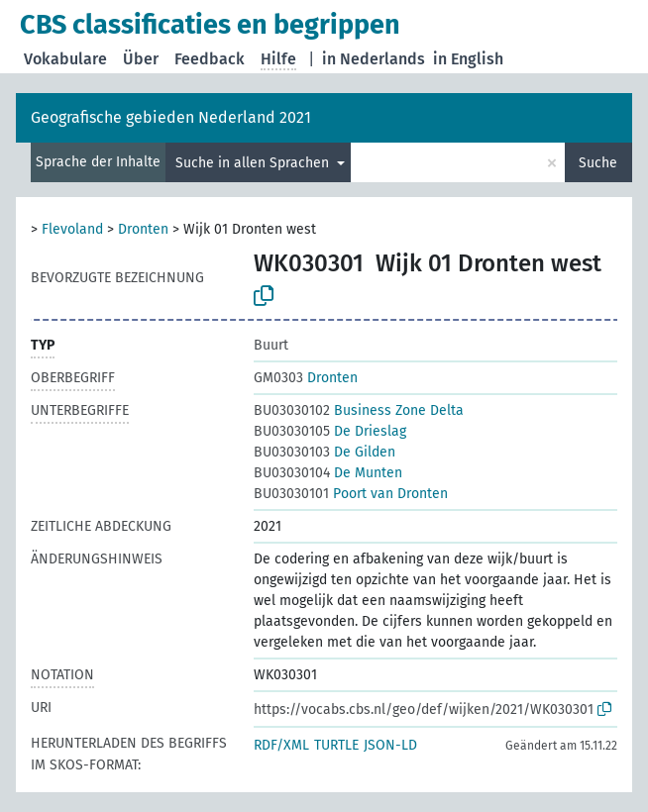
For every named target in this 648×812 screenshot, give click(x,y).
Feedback (210, 59)
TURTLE (336, 745)
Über (141, 59)
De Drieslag (330, 431)
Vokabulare (65, 59)
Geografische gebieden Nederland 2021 (171, 117)
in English (468, 59)
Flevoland (72, 229)
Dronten (143, 229)
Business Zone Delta (359, 410)
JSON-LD (390, 745)
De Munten (328, 473)
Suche (598, 163)
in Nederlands (374, 59)
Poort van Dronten (351, 494)
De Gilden (324, 452)
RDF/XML (281, 745)
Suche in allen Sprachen (254, 163)
